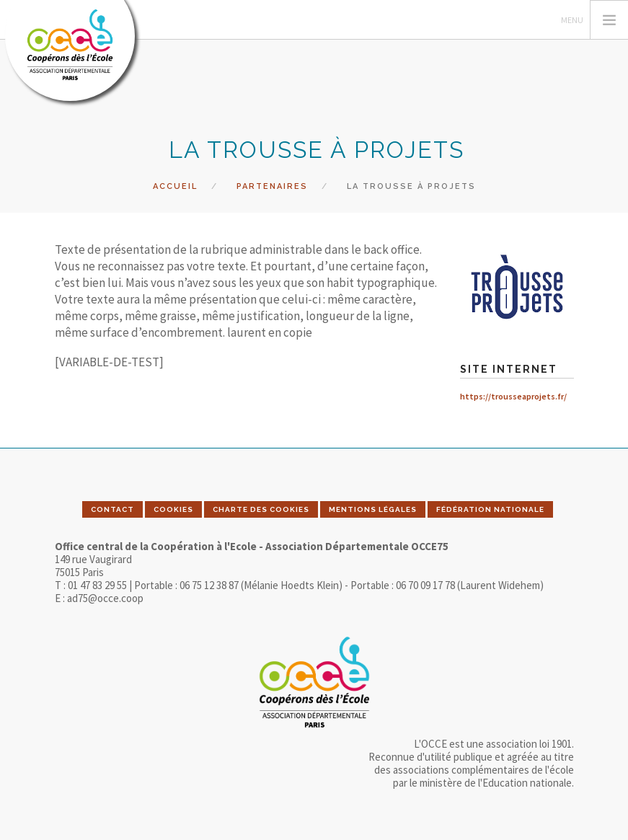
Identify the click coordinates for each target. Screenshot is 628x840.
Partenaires (272, 186)
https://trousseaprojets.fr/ (513, 396)
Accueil (175, 186)
